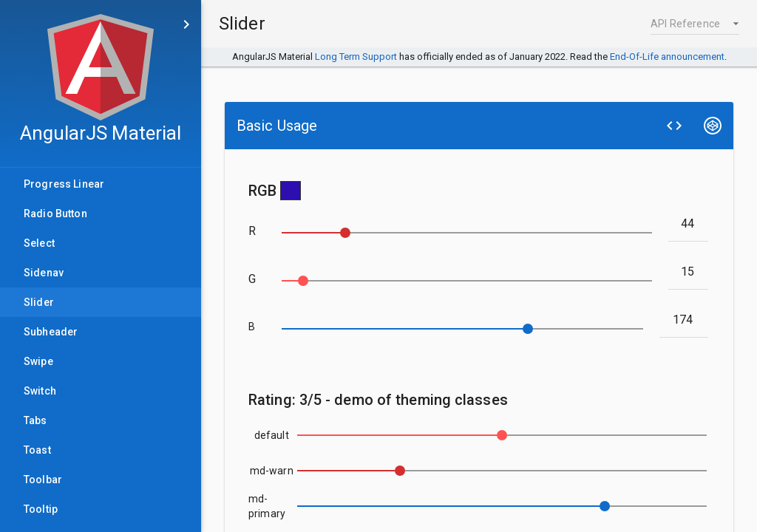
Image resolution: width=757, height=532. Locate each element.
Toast (37, 454)
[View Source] (674, 126)
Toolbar (43, 484)
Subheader (51, 336)
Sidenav (44, 277)
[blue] (684, 319)
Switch (40, 395)
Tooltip (41, 514)
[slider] (467, 233)
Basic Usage (277, 126)
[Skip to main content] (186, 24)
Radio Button (55, 218)
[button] (695, 24)
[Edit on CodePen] (713, 126)
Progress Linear (64, 188)
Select (39, 248)
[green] (688, 271)
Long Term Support (356, 57)
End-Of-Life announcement (667, 57)
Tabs (35, 425)
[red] (688, 223)
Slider (57, 307)
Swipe (38, 366)
